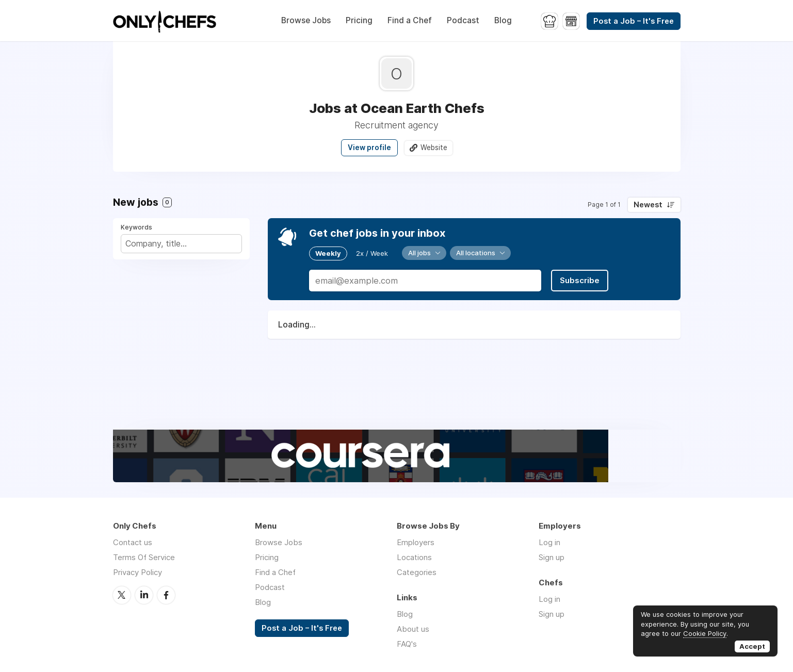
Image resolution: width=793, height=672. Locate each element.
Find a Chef (410, 20)
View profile (369, 147)
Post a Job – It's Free (634, 21)
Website (434, 147)
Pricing (359, 20)
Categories (417, 572)
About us (413, 629)
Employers (416, 542)
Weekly (328, 253)
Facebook (166, 595)
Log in (549, 542)
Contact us (133, 542)
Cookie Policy (705, 633)
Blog (503, 20)
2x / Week (372, 253)
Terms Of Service (144, 557)
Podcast (463, 20)
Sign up (552, 557)
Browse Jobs (306, 20)
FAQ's (407, 644)
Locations (414, 557)
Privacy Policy (137, 572)
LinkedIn (144, 595)
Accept (752, 646)
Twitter (122, 595)
